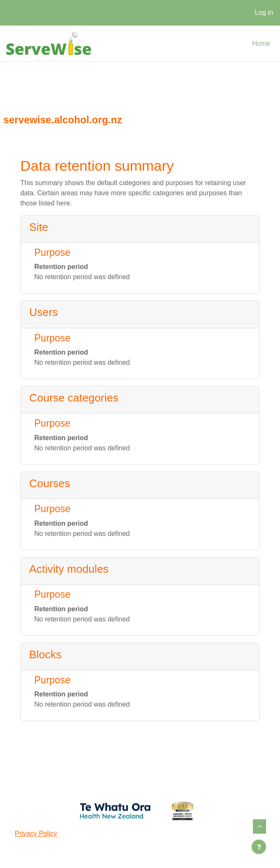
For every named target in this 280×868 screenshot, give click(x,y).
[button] (259, 826)
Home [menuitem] (261, 43)
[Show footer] (259, 847)
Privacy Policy (36, 833)
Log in (264, 12)
